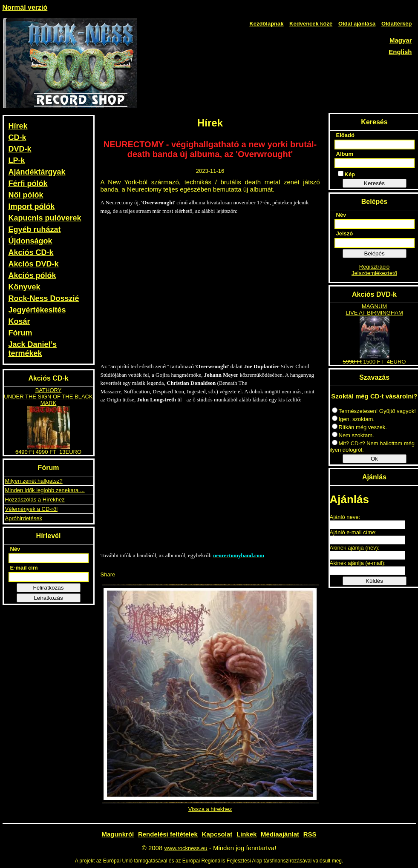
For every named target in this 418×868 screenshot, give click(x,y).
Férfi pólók (28, 183)
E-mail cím (24, 568)
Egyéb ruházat (35, 229)
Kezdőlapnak (266, 24)
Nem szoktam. (353, 435)
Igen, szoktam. (353, 419)
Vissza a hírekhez (210, 809)
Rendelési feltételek (168, 834)
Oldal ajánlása (357, 24)
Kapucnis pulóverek (45, 218)
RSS (310, 834)
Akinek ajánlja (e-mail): (358, 563)
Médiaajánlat (280, 834)
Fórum (20, 333)
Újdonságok (30, 241)
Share (108, 574)
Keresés (374, 183)
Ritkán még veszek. (359, 427)
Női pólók (26, 195)
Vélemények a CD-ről (32, 509)
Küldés (374, 581)
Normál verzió (25, 7)
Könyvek (25, 287)
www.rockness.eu (186, 848)
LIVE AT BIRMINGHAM (374, 313)
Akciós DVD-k (34, 264)
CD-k (17, 138)
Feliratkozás (49, 588)
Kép (347, 174)
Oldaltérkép (397, 24)
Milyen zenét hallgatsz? (34, 481)
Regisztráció (375, 267)
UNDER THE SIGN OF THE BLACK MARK (48, 400)
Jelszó (345, 233)
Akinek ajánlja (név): (355, 548)
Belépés (374, 254)
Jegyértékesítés (37, 310)
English (400, 52)
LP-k (17, 160)
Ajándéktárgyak (37, 172)
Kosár (19, 321)
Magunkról (118, 834)
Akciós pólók (32, 275)
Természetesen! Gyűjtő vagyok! (374, 411)
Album (345, 154)
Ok (374, 459)
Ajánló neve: (345, 517)
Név (15, 549)
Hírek (18, 126)
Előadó (345, 135)
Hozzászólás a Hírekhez (35, 500)
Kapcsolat (217, 834)
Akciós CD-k (31, 252)
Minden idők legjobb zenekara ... (45, 490)
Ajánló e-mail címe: (353, 532)
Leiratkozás (48, 598)
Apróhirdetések (24, 518)
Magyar (401, 40)
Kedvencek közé (311, 24)
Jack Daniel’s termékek (33, 349)
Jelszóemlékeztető (374, 273)
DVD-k (20, 149)
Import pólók (32, 206)
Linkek (247, 834)
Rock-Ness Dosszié (44, 298)
